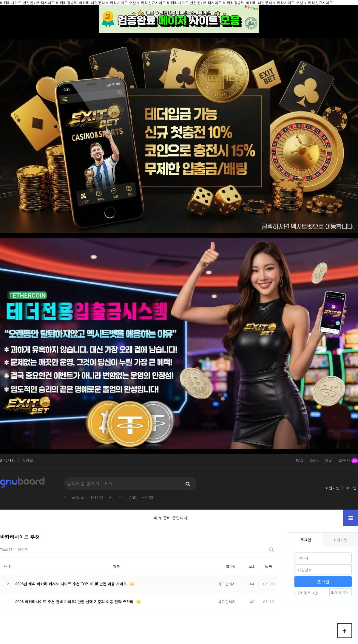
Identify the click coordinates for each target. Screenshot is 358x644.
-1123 (148, 497)
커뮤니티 (8, 460)
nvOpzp (78, 497)
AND (133, 497)
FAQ (300, 460)
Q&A (314, 460)
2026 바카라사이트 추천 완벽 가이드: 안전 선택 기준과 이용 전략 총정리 (75, 602)
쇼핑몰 (28, 460)
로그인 (351, 488)
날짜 (268, 566)
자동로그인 (306, 593)
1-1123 (97, 497)
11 (121, 497)
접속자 (348, 461)
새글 (328, 460)
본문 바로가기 (0, 0)
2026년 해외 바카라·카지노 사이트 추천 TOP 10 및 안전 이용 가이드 (72, 584)
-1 (111, 497)
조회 (252, 566)
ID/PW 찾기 (341, 592)
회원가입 (332, 488)
